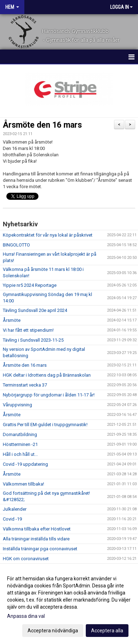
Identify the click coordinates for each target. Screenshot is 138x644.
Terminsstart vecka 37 (25, 385)
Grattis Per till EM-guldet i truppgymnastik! (45, 425)
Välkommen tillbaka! (23, 484)
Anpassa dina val (26, 616)
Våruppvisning (17, 405)
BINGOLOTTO (16, 245)
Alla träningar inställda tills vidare (36, 539)
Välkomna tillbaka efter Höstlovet (37, 529)
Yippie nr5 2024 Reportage (30, 285)
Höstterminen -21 (20, 444)
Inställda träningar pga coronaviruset (40, 549)
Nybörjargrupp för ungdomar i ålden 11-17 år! (49, 395)
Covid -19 (12, 519)
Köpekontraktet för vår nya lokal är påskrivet (48, 235)
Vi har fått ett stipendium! (28, 330)
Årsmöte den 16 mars (42, 125)
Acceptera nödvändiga (53, 631)
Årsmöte (12, 320)
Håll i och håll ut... (20, 454)
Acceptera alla (107, 631)
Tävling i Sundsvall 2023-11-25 (33, 340)
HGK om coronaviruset (26, 559)
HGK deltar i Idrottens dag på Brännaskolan (47, 375)
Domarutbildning (20, 434)
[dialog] (69, 604)
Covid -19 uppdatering (25, 464)
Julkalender (15, 509)
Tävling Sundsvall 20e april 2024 (35, 310)
